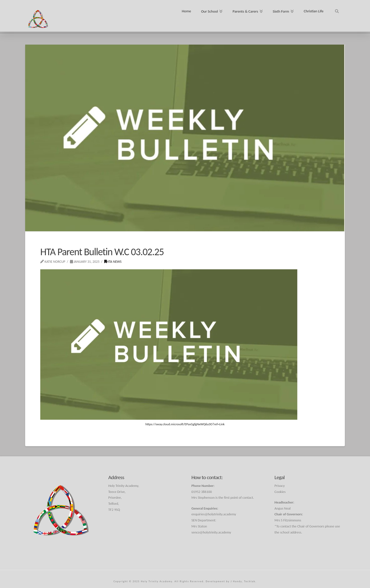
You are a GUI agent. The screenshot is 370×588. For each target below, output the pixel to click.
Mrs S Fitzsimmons (288, 520)
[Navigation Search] (337, 9)
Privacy (280, 486)
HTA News (113, 262)
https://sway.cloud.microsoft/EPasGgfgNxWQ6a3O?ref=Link (185, 424)
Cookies (280, 492)
